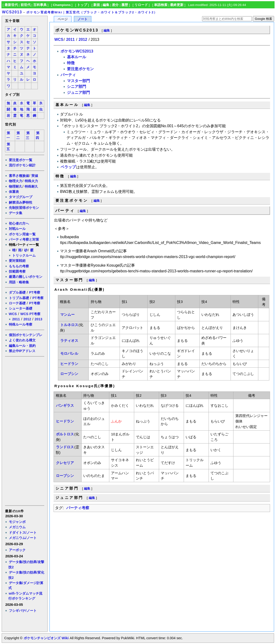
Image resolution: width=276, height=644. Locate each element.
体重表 (14, 192)
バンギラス (65, 405)
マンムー (67, 314)
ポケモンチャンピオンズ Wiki (46, 638)
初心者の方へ (19, 223)
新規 (97, 5)
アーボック (17, 550)
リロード (141, 5)
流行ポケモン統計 (22, 165)
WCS (13, 314)
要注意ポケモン (80, 69)
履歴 (125, 5)
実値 (35, 176)
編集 (106, 5)
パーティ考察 (78, 508)
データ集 (16, 213)
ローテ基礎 (17, 303)
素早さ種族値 (19, 176)
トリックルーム (24, 255)
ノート (83, 19)
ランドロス (65, 447)
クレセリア (65, 463)
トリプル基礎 (19, 298)
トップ (82, 5)
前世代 (26, 5)
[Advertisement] (24, 431)
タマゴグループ (21, 197)
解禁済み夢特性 (21, 202)
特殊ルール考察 (21, 324)
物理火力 (16, 181)
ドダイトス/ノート (23, 533)
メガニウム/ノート (23, 538)
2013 (39, 319)
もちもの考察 (19, 266)
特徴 (71, 63)
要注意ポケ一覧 (21, 160)
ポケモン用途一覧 (22, 234)
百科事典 (40, 5)
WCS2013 (12, 12)
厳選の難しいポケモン (26, 277)
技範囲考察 (17, 271)
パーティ (68, 75)
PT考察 (34, 292)
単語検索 (161, 5)
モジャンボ (17, 522)
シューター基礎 (21, 308)
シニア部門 (77, 87)
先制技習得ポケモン (24, 208)
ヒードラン (69, 364)
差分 (115, 5)
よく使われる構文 (22, 340)
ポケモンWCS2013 (77, 51)
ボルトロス (65, 434)
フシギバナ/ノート (23, 611)
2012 (27, 319)
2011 (16, 319)
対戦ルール (17, 229)
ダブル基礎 (17, 292)
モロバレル (69, 353)
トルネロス (69, 325)
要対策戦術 (17, 261)
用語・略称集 (19, 282)
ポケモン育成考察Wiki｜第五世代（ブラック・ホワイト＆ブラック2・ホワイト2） (92, 12)
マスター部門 (78, 81)
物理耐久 (16, 186)
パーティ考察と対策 (24, 239)
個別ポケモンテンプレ (26, 335)
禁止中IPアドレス (22, 351)
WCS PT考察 (30, 314)
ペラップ (68, 167)
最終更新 (177, 5)
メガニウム (17, 527)
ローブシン (69, 374)
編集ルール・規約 (22, 346)
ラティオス (69, 340)
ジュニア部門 (78, 92)
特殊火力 (31, 181)
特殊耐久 (31, 186)
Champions (62, 5)
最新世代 (11, 5)
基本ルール (77, 57)
